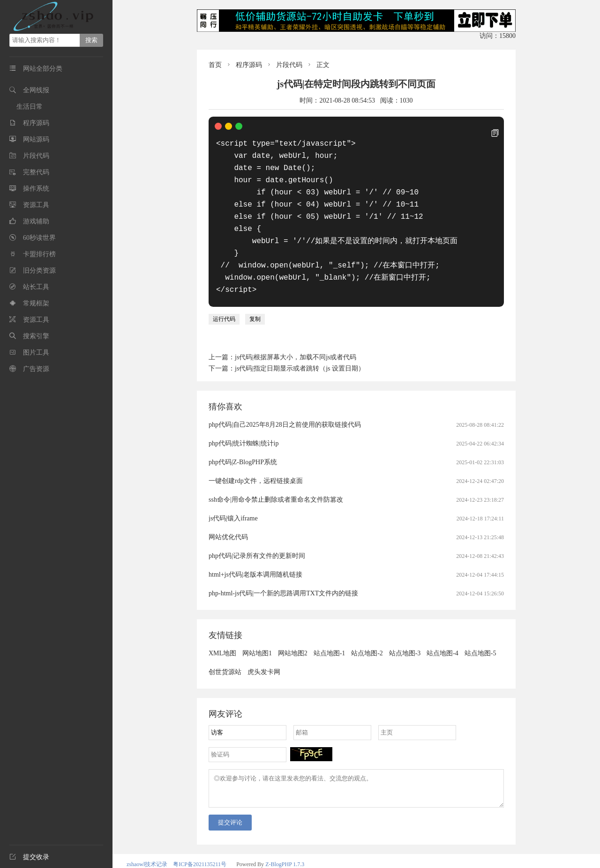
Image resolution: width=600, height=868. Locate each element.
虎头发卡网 (264, 660)
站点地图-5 (480, 641)
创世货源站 (225, 660)
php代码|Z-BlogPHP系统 (243, 450)
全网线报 (36, 90)
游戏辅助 (36, 221)
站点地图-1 (330, 641)
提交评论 (230, 816)
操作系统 (36, 189)
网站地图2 (293, 641)
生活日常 (30, 107)
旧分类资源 (39, 271)
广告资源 (36, 369)
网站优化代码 (228, 525)
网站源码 (36, 139)
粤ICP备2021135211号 (200, 858)
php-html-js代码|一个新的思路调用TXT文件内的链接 (283, 581)
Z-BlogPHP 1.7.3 (285, 858)
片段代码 (36, 156)
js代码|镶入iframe (233, 506)
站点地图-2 (367, 641)
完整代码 (36, 172)
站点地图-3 (405, 641)
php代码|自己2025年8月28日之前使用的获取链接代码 (285, 412)
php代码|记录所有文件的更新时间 (257, 544)
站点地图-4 (442, 641)
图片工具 (36, 352)
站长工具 (36, 287)
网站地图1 (257, 641)
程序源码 (36, 123)
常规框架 (36, 303)
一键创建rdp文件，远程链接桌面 (256, 469)
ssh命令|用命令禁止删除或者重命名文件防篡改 (276, 487)
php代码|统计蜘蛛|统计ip (244, 431)
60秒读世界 (39, 238)
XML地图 (222, 641)
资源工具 (36, 205)
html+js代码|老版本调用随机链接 (255, 562)
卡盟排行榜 (39, 254)
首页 (215, 65)
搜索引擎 (36, 336)
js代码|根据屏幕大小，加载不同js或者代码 (296, 345)
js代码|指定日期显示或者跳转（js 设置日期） (300, 356)
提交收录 (29, 857)
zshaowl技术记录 (147, 858)
